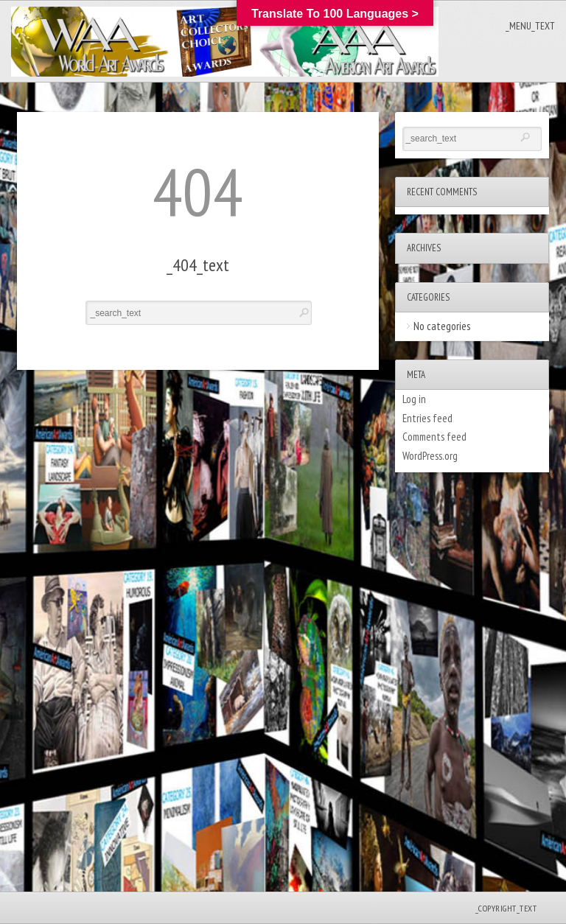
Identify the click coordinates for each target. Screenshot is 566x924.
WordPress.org (430, 456)
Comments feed (434, 437)
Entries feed (427, 418)
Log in (414, 399)
